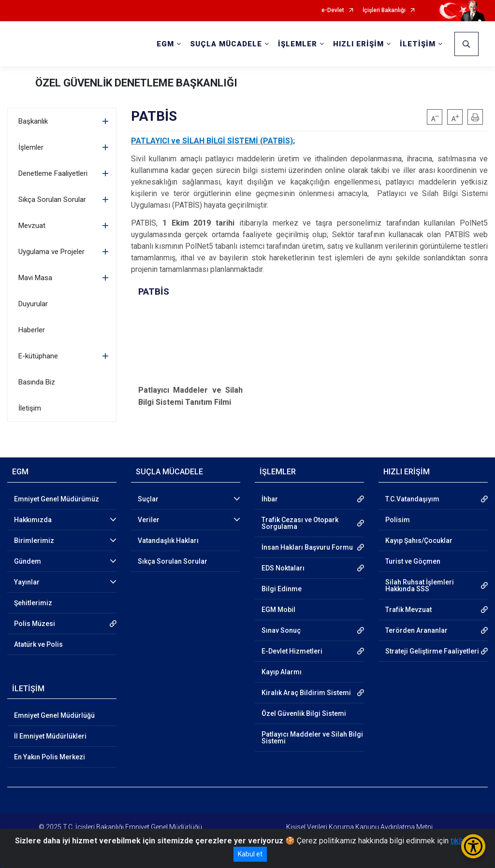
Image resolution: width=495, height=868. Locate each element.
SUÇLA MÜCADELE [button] (226, 44)
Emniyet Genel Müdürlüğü (54, 715)
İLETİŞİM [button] (418, 44)
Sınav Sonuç (281, 630)
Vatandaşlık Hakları (168, 541)
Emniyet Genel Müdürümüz (57, 499)
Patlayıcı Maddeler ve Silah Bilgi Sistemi (312, 738)
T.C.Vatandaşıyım (412, 499)
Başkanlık (33, 121)
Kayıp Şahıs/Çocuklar (419, 541)
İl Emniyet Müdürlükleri (50, 736)
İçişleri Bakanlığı (384, 10)
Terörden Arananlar (416, 630)
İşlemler (31, 147)
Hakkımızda (33, 520)
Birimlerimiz (34, 541)
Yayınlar (27, 582)
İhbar (270, 499)
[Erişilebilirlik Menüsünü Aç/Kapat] (473, 846)
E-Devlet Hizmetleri (292, 651)
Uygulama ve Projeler (51, 252)
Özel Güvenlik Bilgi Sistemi (304, 713)
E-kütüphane (38, 356)
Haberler (32, 330)
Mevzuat (32, 226)
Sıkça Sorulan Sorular (52, 199)
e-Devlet (333, 10)
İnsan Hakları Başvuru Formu (307, 547)
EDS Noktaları (283, 568)
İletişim (30, 408)
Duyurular (33, 304)
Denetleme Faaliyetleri (53, 173)
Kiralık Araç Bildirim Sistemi (306, 693)
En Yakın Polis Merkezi (50, 757)
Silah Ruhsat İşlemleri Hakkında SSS (420, 585)
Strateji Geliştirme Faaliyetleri (432, 651)
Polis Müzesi (35, 624)
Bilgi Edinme (282, 589)
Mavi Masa (35, 278)
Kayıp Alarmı (282, 672)
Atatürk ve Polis (38, 644)
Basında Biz (37, 382)
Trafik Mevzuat (408, 610)
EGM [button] (165, 44)
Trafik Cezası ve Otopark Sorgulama (300, 523)
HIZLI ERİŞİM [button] (358, 44)
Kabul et (250, 854)
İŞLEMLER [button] (298, 44)
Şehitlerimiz (33, 603)
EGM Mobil (278, 610)
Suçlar (148, 499)
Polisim (398, 520)
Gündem (28, 561)
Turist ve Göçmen (413, 561)
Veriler (149, 520)
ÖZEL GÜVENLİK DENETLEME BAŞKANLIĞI (136, 83)
